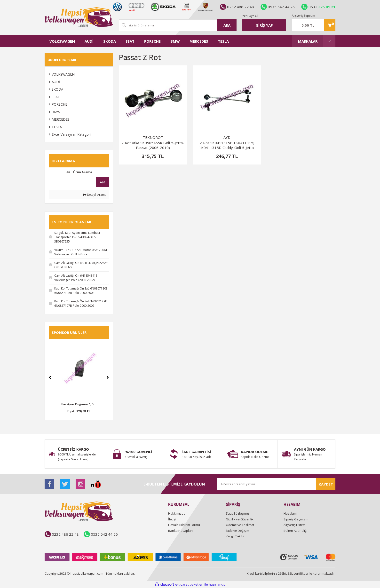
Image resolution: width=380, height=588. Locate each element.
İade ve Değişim (237, 531)
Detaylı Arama (95, 195)
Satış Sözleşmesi (238, 513)
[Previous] (50, 377)
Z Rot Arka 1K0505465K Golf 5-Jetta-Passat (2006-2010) (153, 145)
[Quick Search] (71, 182)
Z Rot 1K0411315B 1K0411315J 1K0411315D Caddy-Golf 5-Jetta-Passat (227, 145)
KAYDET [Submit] (326, 484)
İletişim (173, 519)
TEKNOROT (153, 137)
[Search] (178, 25)
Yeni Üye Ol (250, 16)
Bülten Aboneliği (295, 531)
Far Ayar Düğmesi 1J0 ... (79, 404)
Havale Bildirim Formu (184, 525)
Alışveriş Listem (295, 525)
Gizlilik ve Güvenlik (240, 519)
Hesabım (290, 513)
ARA (227, 25)
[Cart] (314, 25)
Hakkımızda (177, 513)
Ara (103, 182)
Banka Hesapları (180, 531)
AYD (227, 137)
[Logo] (79, 17)
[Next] (108, 377)
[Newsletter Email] (276, 484)
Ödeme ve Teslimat (240, 525)
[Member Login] (264, 25)
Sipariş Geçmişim (296, 519)
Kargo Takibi (235, 536)
